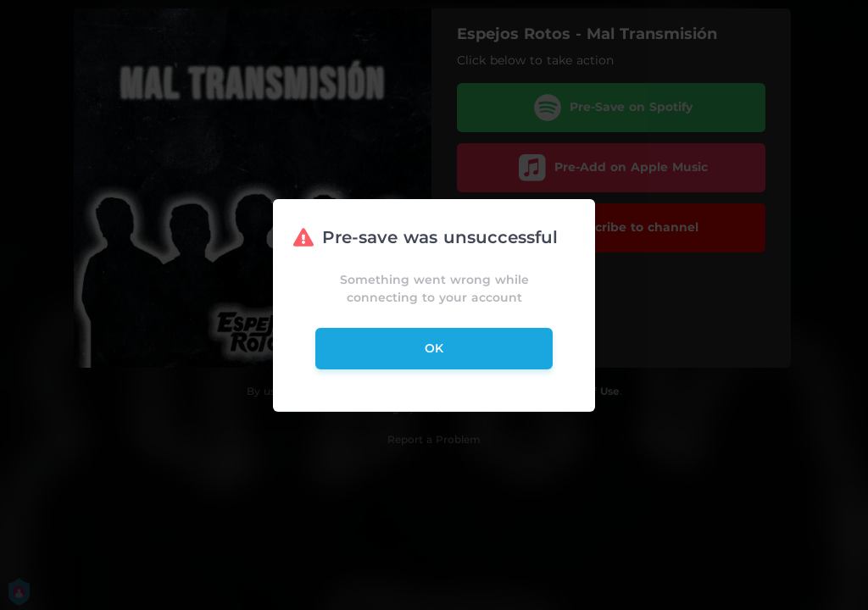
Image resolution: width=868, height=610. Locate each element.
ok (434, 348)
